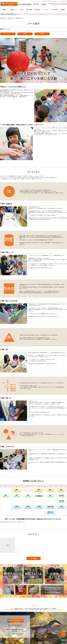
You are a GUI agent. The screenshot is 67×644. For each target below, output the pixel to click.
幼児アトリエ (11, 18)
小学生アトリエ (19, 18)
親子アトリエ (3, 18)
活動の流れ (31, 608)
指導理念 (16, 608)
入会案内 (42, 608)
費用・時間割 (37, 608)
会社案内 (37, 610)
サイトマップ (49, 610)
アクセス (26, 610)
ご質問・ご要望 (42, 610)
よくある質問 (31, 610)
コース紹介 (7, 14)
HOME (2, 14)
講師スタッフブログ (19, 610)
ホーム (12, 608)
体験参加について (48, 608)
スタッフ (13, 610)
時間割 (25, 34)
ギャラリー (8, 610)
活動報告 (42, 34)
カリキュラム (8, 34)
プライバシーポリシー (57, 610)
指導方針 (21, 608)
